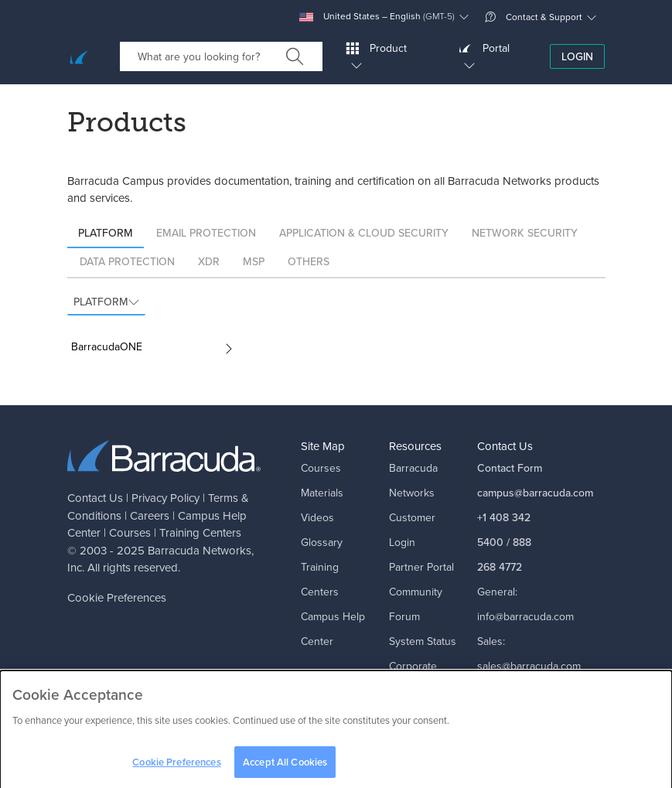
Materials (322, 493)
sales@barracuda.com (529, 666)
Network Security (525, 233)
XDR (209, 262)
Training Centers (200, 533)
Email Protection (206, 233)
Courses (130, 533)
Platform (106, 233)
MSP (254, 262)
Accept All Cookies (285, 767)
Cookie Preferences (117, 598)
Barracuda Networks (200, 551)
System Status (423, 641)
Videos (317, 518)
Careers (150, 516)
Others (309, 262)
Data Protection (127, 262)
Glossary (322, 542)
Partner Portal (421, 567)
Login (577, 57)
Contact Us (95, 498)
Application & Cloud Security (364, 233)
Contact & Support (534, 17)
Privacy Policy (165, 498)
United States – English (377, 17)
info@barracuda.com (525, 617)
